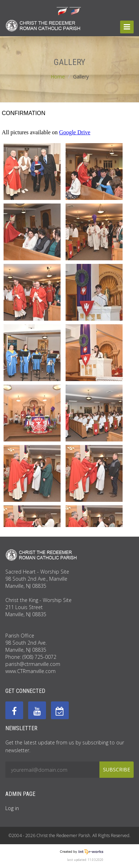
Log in (12, 808)
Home (58, 77)
